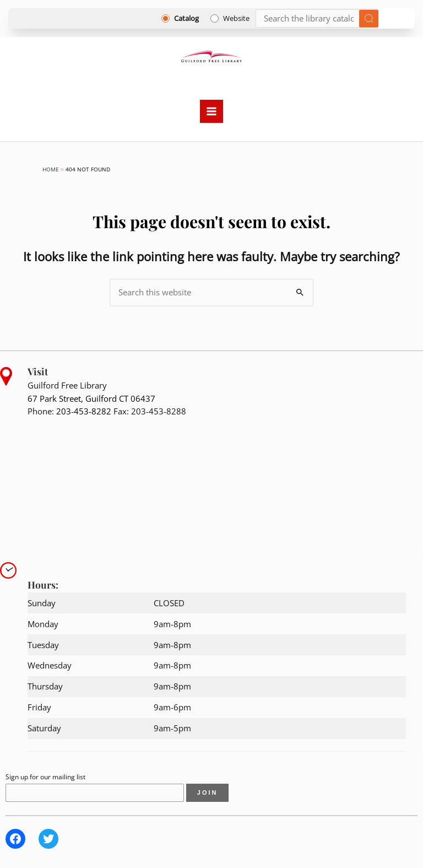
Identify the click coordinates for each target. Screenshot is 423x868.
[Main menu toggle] (211, 111)
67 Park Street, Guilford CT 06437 (91, 398)
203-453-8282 (84, 411)
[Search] (317, 18)
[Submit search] (369, 18)
